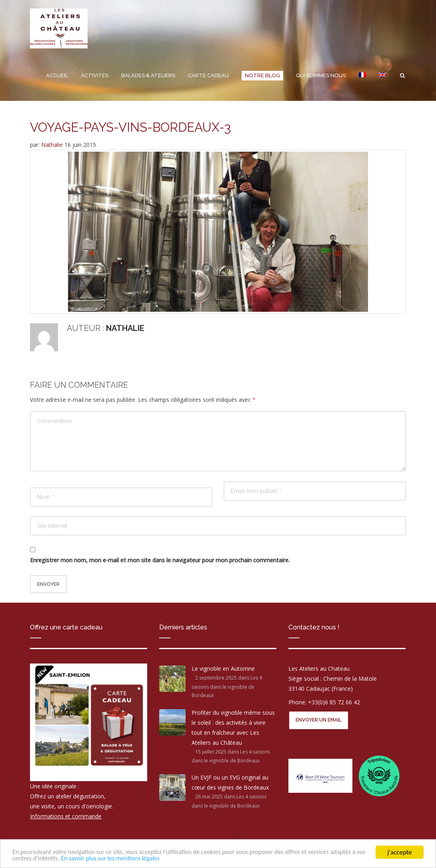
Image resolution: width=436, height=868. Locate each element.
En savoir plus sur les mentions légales (155, 858)
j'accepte (400, 851)
